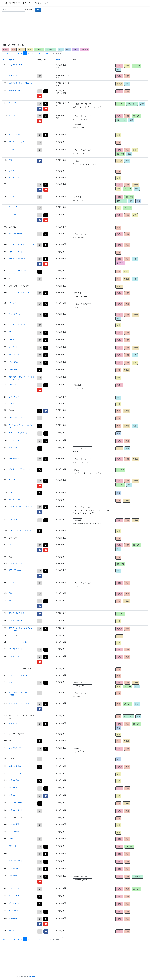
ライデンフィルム (16, 91)
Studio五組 (13, 788)
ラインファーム (15, 448)
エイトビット (14, 520)
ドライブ (12, 853)
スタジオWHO (14, 832)
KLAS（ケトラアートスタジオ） (21, 530)
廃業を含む (30, 10)
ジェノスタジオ (15, 748)
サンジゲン (13, 103)
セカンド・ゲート (16, 252)
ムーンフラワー (15, 177)
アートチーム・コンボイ (18, 642)
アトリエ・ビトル (16, 563)
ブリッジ (12, 303)
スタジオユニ (14, 795)
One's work (13, 369)
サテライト (13, 723)
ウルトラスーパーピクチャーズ (21, 506)
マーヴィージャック (17, 142)
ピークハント (14, 903)
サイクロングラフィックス (19, 703)
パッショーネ (14, 354)
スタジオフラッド (16, 810)
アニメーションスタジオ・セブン (22, 244)
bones (11, 149)
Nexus (11, 339)
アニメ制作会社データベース (17, 3)
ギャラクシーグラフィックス (20, 469)
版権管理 (85, 49)
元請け (5, 49)
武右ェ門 (12, 846)
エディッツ (13, 492)
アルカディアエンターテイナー (21, 675)
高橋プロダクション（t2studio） (21, 83)
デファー (12, 160)
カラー (12, 544)
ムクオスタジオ (15, 134)
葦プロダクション (16, 314)
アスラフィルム (15, 570)
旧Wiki (47, 3)
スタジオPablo (15, 780)
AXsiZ (11, 593)
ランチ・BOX (14, 896)
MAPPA (12, 115)
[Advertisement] (75, 28)
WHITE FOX (13, 75)
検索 (38, 10)
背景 (30, 49)
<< (4, 53)
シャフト (12, 682)
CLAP (11, 838)
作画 (14, 49)
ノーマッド (13, 347)
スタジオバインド (16, 861)
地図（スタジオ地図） (17, 258)
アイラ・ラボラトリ (17, 613)
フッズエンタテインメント (19, 292)
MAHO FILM (14, 911)
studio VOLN (14, 918)
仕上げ (22, 49)
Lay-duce (12, 385)
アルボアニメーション (17, 888)
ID (4, 60)
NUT (11, 332)
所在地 (58, 60)
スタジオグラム (15, 766)
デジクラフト (14, 171)
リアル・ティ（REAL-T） (18, 433)
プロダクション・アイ (17, 324)
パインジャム (14, 362)
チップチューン (15, 196)
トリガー (12, 215)
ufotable (12, 184)
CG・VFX (39, 49)
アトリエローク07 (16, 620)
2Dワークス (51, 49)
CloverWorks (14, 876)
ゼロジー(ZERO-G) (16, 234)
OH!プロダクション (16, 418)
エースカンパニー (16, 500)
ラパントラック (15, 440)
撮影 (61, 49)
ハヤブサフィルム (16, 65)
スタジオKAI (14, 868)
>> (47, 53)
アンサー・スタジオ (17, 656)
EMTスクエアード (16, 649)
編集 (68, 49)
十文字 (12, 931)
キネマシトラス (15, 458)
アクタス (12, 582)
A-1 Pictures (14, 480)
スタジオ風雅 (14, 824)
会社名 (12, 60)
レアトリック (14, 397)
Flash (76, 49)
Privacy (32, 977)
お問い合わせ (38, 3)
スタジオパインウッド (17, 774)
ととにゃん (13, 207)
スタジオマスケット (17, 803)
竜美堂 (12, 403)
